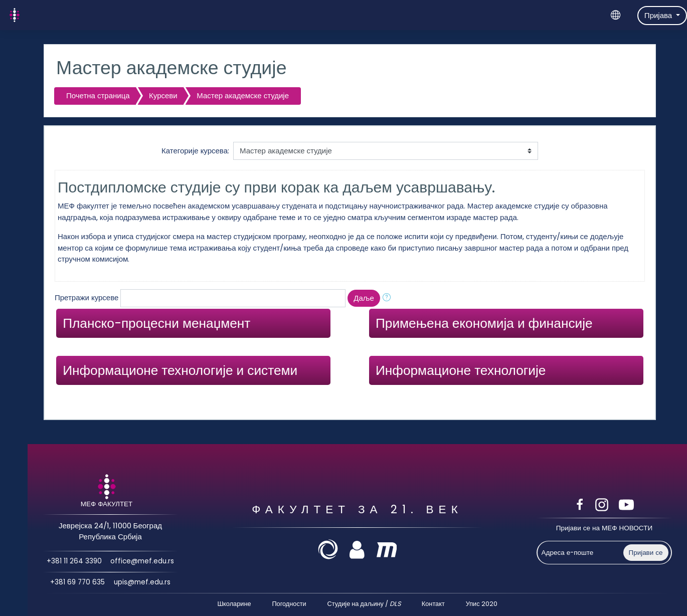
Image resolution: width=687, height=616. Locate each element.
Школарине (234, 604)
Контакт (433, 604)
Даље (364, 298)
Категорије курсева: (195, 151)
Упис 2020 (482, 604)
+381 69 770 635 (78, 583)
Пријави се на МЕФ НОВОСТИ (604, 528)
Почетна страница (98, 95)
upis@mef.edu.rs (142, 583)
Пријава (659, 15)
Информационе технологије (461, 370)
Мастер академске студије (243, 95)
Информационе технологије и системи (180, 370)
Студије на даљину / (364, 604)
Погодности (289, 604)
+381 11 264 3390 (74, 561)
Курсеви (163, 95)
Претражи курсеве (87, 297)
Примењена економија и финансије (484, 323)
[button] (389, 298)
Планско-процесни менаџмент (156, 323)
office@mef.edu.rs (142, 561)
